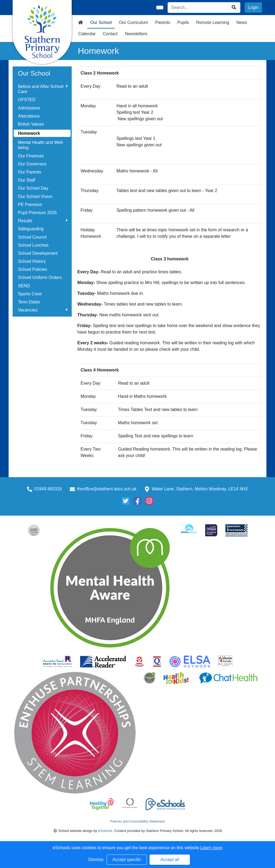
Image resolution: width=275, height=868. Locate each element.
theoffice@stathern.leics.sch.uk (107, 489)
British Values (31, 124)
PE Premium (30, 205)
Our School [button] (101, 22)
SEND (24, 286)
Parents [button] (163, 22)
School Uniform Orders (40, 277)
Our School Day (33, 188)
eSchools (105, 831)
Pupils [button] (183, 22)
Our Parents (30, 172)
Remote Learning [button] (213, 22)
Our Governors (32, 164)
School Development (38, 253)
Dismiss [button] (96, 860)
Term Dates (29, 302)
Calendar (87, 34)
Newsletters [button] (136, 34)
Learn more (211, 848)
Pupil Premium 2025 (37, 213)
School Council (32, 237)
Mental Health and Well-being (41, 145)
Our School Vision (35, 196)
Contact (110, 34)
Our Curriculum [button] (133, 22)
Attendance (29, 116)
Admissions (29, 108)
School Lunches (33, 245)
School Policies (33, 269)
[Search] (198, 8)
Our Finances (31, 156)
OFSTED (27, 100)
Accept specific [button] (127, 860)
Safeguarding (31, 229)
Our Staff (27, 180)
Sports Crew (30, 294)
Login (253, 7)
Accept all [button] (170, 860)
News (242, 22)
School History (32, 261)
